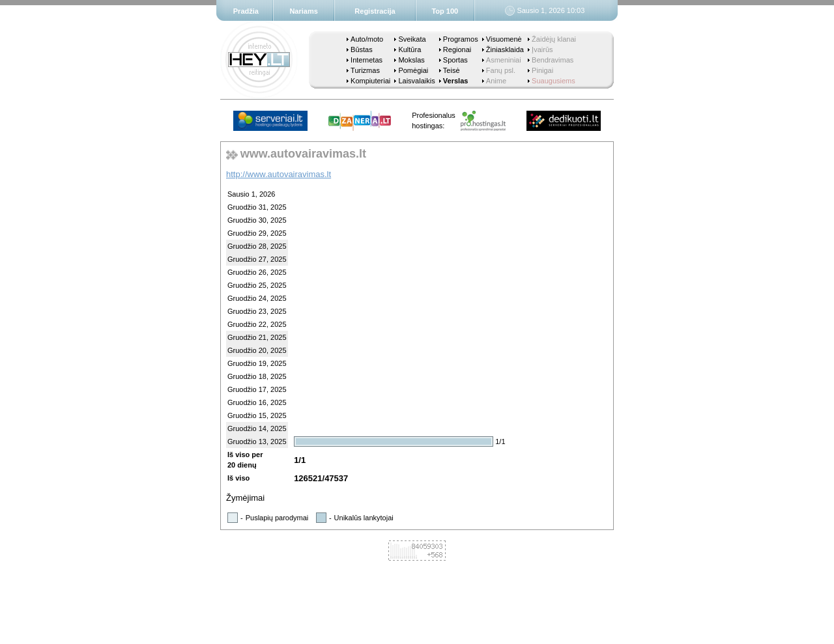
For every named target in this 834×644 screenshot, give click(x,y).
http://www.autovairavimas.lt (279, 174)
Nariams (303, 11)
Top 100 (445, 11)
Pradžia (246, 11)
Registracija (375, 11)
